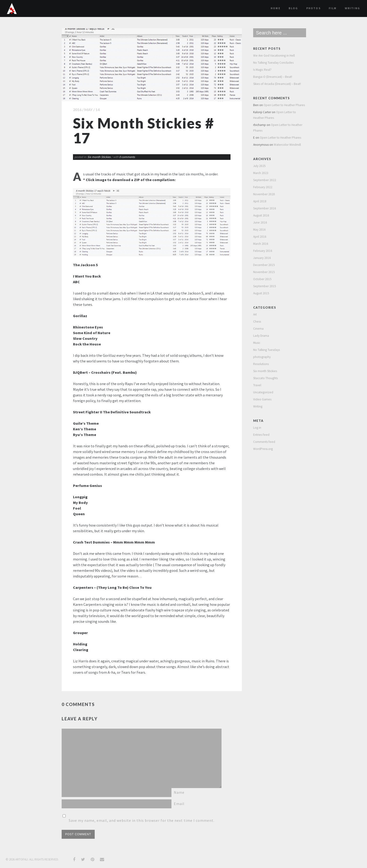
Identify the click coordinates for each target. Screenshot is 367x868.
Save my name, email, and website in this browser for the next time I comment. (142, 820)
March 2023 (261, 173)
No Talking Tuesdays (267, 350)
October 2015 (262, 279)
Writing (352, 8)
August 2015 (261, 293)
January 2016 (262, 258)
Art (255, 314)
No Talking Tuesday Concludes (273, 63)
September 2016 (265, 208)
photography (262, 357)
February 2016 (263, 251)
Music (257, 343)
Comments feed (264, 442)
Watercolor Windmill (287, 145)
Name (179, 792)
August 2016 (261, 215)
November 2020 (264, 194)
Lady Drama (261, 336)
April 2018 (260, 201)
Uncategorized (263, 392)
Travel (257, 385)
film (333, 8)
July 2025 (259, 166)
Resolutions (261, 364)
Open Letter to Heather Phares (284, 105)
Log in (257, 428)
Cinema (258, 329)
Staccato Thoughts (265, 378)
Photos (314, 8)
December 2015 (264, 265)
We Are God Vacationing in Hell (274, 56)
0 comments (127, 157)
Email (179, 804)
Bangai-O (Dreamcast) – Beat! (273, 77)
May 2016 (259, 230)
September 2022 (265, 180)
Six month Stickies (99, 157)
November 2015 (264, 272)
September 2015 (265, 286)
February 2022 (263, 187)
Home (276, 8)
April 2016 (260, 237)
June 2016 (260, 222)
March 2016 (261, 244)
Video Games (262, 399)
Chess (257, 322)
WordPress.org (263, 449)
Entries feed (261, 435)
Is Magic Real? (262, 70)
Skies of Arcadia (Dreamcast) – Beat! (277, 84)
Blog (293, 8)
